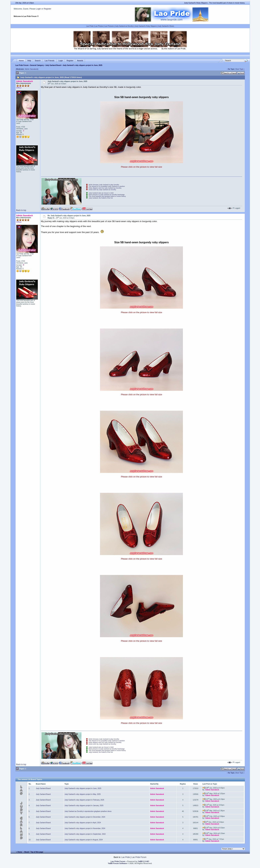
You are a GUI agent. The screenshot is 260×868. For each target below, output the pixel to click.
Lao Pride (90, 26)
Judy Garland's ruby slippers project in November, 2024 (85, 828)
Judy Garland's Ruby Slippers (146, 26)
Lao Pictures (109, 26)
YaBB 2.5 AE (143, 861)
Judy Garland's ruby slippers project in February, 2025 (84, 800)
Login (38, 9)
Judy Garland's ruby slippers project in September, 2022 (85, 834)
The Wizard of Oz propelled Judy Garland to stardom (107, 186)
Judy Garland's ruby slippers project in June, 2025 (83, 788)
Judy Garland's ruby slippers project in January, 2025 (84, 806)
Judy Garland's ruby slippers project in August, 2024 (84, 840)
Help (29, 61)
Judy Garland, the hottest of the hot (101, 198)
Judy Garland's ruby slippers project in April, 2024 (83, 823)
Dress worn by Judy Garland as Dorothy (102, 190)
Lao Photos (99, 26)
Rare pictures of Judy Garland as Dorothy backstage (107, 195)
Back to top (21, 210)
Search (38, 61)
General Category (37, 65)
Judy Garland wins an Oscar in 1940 (101, 193)
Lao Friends (50, 61)
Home (21, 61)
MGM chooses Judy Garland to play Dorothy (104, 185)
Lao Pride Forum (22, 65)
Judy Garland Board (53, 65)
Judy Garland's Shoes (166, 26)
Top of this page (37, 852)
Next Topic (240, 69)
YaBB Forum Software (118, 863)
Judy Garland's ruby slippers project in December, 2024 (85, 817)
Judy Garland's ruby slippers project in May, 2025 (83, 794)
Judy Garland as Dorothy (124, 26)
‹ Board (26, 852)
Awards (80, 61)
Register (48, 9)
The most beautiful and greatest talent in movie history (107, 196)
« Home (19, 852)
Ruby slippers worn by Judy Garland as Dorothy (105, 188)
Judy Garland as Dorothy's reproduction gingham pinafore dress (88, 811)
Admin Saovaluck (31, 69)
